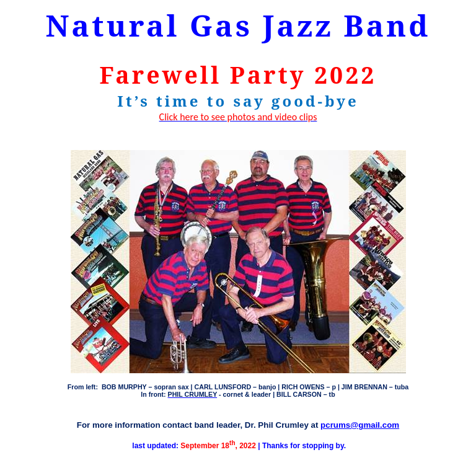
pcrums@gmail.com (360, 425)
